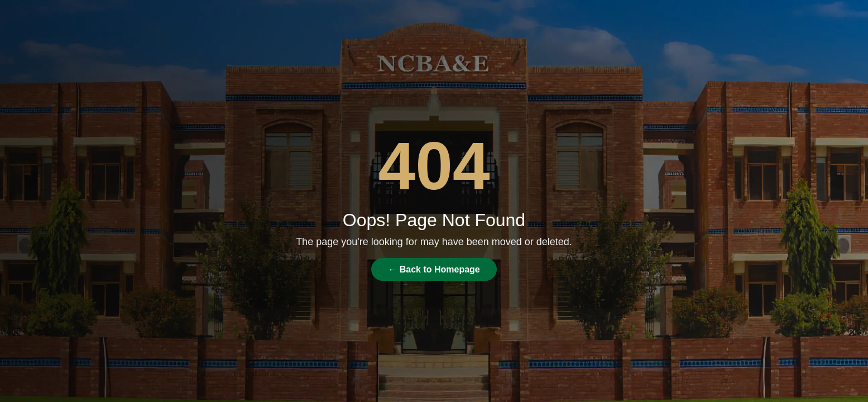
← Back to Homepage (434, 269)
